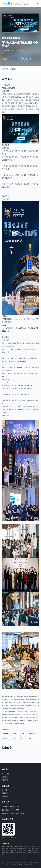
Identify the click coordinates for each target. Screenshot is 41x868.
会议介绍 (5, 69)
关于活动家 (5, 774)
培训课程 (5, 793)
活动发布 (5, 796)
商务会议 (5, 790)
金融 (33, 106)
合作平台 (5, 777)
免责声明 (5, 780)
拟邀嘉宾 (13, 69)
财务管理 (18, 705)
